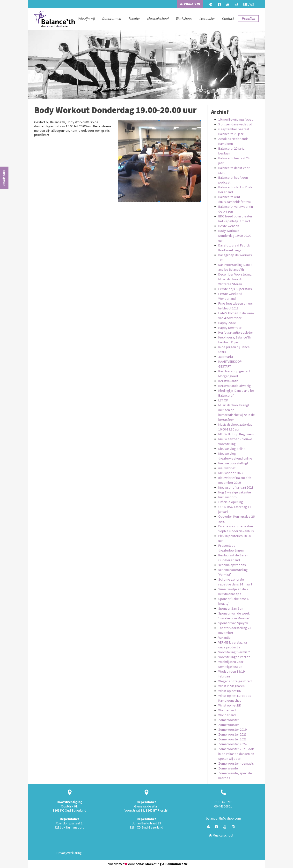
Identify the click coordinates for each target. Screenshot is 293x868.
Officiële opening (231, 502)
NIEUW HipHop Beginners (236, 434)
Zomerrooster (229, 720)
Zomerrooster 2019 (232, 730)
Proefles (248, 19)
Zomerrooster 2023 (232, 739)
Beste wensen (229, 226)
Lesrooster (207, 19)
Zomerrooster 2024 (232, 744)
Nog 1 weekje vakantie (235, 492)
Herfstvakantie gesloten (236, 332)
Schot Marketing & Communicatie (162, 864)
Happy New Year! (230, 328)
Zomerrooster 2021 (232, 734)
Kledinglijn (190, 4)
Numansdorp (227, 497)
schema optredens (232, 565)
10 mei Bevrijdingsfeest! (236, 119)
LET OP (223, 400)
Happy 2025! (227, 323)
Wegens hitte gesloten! (235, 681)
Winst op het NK (230, 705)
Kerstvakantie (228, 381)
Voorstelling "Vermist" (234, 652)
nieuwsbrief (227, 468)
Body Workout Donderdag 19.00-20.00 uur (235, 236)
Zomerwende (228, 768)
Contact (228, 19)
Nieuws (249, 4)
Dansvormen (112, 19)
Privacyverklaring (69, 853)
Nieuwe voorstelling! (233, 463)
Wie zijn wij (87, 19)
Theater (134, 19)
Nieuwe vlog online (232, 449)
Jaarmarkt (226, 357)
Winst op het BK (230, 691)
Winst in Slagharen (231, 686)
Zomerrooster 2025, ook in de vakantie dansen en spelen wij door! (236, 754)
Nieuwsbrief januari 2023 (236, 487)
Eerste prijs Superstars (235, 289)
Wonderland (227, 710)
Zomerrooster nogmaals (236, 763)
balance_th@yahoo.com (223, 818)
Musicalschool (158, 19)
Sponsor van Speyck (233, 623)
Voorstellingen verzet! (234, 657)
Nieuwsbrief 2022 (231, 473)
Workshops (184, 19)
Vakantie (224, 638)
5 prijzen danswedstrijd (235, 124)
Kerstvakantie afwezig (235, 386)
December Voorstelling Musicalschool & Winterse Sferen (235, 279)
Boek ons (4, 178)
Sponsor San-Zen (231, 608)
